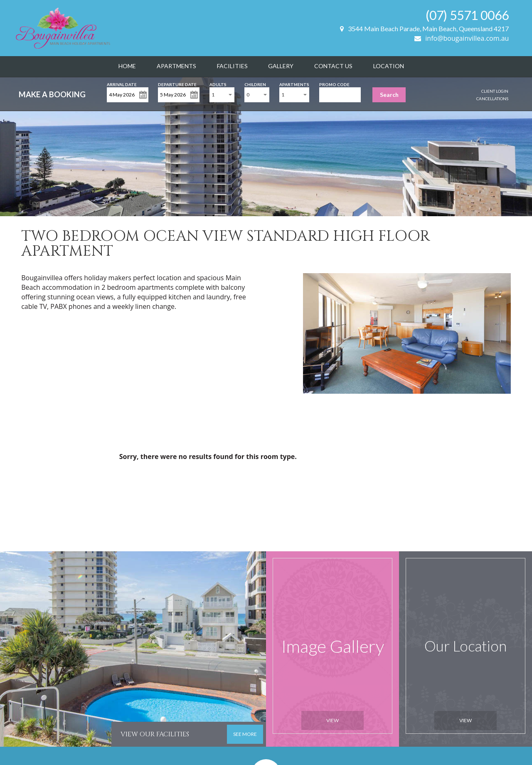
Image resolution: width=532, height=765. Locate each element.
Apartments (176, 66)
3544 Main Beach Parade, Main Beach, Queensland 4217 (424, 28)
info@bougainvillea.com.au (462, 38)
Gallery (281, 66)
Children (255, 84)
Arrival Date (122, 84)
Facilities (232, 66)
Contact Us (333, 66)
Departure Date (177, 84)
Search (389, 95)
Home (127, 66)
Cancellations (492, 99)
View (332, 720)
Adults (218, 84)
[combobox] (222, 95)
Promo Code (334, 84)
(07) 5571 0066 (467, 15)
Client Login (495, 91)
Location (389, 66)
